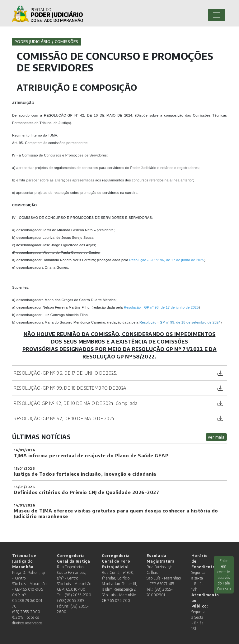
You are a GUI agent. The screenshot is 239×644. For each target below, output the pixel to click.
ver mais (216, 437)
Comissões (67, 41)
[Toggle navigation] (217, 15)
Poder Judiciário (33, 41)
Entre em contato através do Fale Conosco (224, 575)
